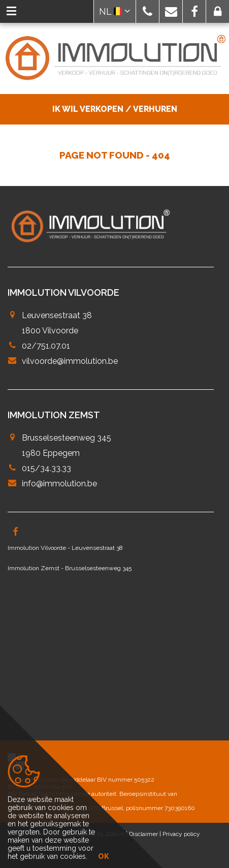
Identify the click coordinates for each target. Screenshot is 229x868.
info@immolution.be (59, 484)
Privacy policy (181, 834)
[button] (148, 11)
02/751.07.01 (46, 346)
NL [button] (115, 11)
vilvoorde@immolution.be (70, 361)
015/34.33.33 (46, 468)
